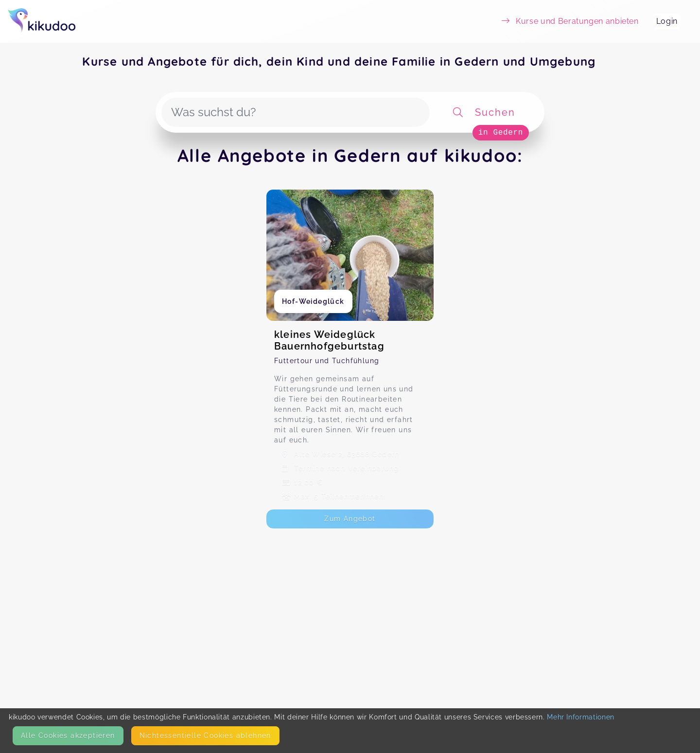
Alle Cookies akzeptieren (68, 735)
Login (667, 21)
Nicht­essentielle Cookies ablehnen (205, 735)
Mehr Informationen (581, 717)
